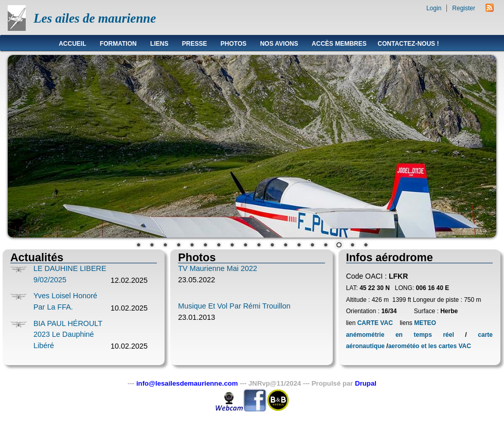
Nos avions (279, 44)
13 (299, 246)
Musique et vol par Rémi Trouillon (234, 306)
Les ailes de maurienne (95, 18)
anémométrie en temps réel (400, 335)
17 (352, 246)
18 (366, 246)
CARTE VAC (375, 323)
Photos (233, 44)
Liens (159, 44)
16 (339, 246)
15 (326, 246)
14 (312, 246)
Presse (195, 44)
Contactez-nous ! (408, 44)
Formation (118, 44)
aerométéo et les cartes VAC (430, 346)
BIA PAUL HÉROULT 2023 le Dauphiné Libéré (68, 334)
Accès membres (339, 44)
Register (464, 8)
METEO (424, 323)
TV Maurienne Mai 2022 (218, 268)
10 (259, 246)
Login (434, 8)
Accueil (72, 44)
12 (285, 246)
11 (272, 246)
